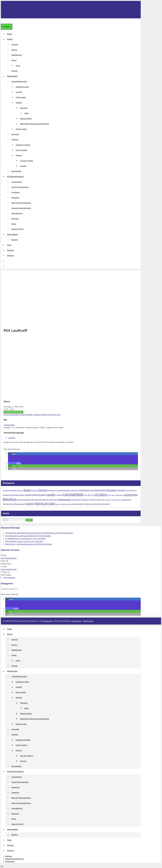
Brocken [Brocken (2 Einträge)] (34, 490)
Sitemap (9, 856)
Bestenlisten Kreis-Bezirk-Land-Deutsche (35, 124)
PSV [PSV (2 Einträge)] (103, 500)
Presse (15, 60)
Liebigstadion (9, 425)
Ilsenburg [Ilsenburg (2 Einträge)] (6, 495)
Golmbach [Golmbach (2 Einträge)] (75, 490)
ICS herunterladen (11, 415)
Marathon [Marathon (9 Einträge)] (10, 499)
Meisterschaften (26, 119)
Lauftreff (19, 92)
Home (10, 34)
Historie (20, 155)
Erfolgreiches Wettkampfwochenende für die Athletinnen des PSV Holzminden (39, 533)
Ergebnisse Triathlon (23, 145)
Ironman (23, 166)
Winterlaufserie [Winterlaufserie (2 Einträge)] (104, 504)
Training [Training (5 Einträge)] (30, 504)
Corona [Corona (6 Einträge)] (42, 490)
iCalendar (37, 415)
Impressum (77, 621)
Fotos (9, 245)
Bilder (27, 113)
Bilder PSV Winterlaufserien (21, 203)
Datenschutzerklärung (14, 859)
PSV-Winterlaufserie (16, 177)
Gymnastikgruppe (9, 558)
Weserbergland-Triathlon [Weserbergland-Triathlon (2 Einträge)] (82, 504)
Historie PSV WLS (17, 229)
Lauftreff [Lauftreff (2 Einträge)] (59, 495)
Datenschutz (88, 621)
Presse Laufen (21, 97)
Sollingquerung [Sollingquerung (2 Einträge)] (18, 504)
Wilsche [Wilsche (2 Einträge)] (95, 504)
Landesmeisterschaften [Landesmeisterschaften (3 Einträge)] (35, 495)
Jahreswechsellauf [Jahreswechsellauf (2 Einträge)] (17, 495)
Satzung (14, 50)
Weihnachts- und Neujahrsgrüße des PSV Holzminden (29, 544)
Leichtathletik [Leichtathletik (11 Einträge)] (73, 494)
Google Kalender (26, 415)
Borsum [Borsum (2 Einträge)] (20, 490)
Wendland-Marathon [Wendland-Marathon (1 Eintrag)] (66, 504)
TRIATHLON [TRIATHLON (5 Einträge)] (41, 504)
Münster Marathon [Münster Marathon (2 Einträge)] (50, 500)
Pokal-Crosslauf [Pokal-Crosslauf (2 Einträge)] (95, 500)
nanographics (47, 621)
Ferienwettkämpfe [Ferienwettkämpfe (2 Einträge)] (63, 490)
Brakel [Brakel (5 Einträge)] (27, 490)
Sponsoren (15, 219)
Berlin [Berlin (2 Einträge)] (14, 490)
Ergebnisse (15, 198)
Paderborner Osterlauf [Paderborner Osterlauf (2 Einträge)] (80, 500)
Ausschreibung (17, 182)
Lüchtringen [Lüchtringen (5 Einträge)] (131, 495)
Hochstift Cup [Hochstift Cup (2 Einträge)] (131, 490)
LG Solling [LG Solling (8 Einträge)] (101, 494)
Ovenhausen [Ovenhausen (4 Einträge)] (64, 499)
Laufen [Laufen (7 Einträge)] (51, 494)
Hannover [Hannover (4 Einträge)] (111, 490)
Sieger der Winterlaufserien (21, 208)
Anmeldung (16, 192)
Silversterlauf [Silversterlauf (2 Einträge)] (126, 500)
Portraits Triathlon (27, 161)
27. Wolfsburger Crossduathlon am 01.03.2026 (25, 539)
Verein (11, 39)
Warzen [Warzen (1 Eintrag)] (58, 504)
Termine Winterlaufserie (20, 187)
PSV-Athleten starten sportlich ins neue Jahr (24, 541)
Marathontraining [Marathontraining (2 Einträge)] (24, 500)
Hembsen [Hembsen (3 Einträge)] (121, 490)
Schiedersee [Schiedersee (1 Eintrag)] (108, 500)
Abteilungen (13, 76)
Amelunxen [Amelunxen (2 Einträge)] (7, 490)
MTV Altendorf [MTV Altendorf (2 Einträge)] (37, 500)
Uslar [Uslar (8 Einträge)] (52, 503)
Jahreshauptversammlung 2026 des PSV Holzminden (28, 536)
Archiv (18, 66)
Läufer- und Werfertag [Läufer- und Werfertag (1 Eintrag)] (117, 495)
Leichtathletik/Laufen (20, 81)
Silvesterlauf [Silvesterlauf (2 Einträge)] (7, 504)
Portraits (14, 71)
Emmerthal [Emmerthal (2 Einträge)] (51, 490)
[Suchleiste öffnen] (3, 21)
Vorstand (15, 44)
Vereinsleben (13, 234)
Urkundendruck (17, 213)
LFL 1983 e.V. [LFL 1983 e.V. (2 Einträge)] (89, 495)
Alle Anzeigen (9, 578)
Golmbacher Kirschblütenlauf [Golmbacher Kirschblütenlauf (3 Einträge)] (92, 490)
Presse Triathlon (22, 150)
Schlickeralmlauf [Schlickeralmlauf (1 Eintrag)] (116, 500)
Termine (10, 250)
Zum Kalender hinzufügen (13, 412)
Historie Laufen (21, 129)
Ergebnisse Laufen (22, 87)
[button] (7, 261)
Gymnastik (15, 134)
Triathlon (16, 140)
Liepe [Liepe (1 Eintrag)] (109, 495)
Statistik (20, 103)
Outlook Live (55, 415)
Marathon (25, 108)
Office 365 (46, 415)
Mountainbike (16, 171)
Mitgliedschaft (16, 55)
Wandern (15, 240)
